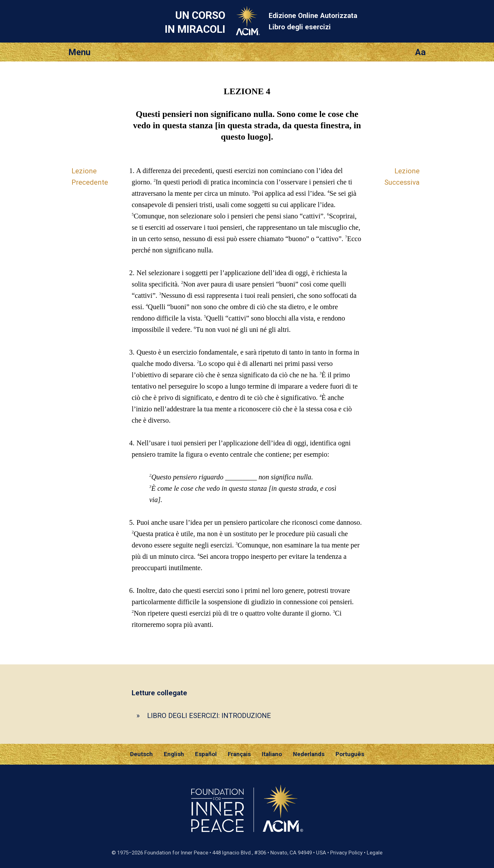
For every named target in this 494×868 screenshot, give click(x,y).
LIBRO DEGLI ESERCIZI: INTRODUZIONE (209, 715)
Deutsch (141, 754)
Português (350, 754)
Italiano (272, 754)
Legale (375, 853)
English (174, 754)
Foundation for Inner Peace (176, 853)
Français (239, 754)
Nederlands (309, 754)
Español (206, 754)
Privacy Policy (346, 853)
